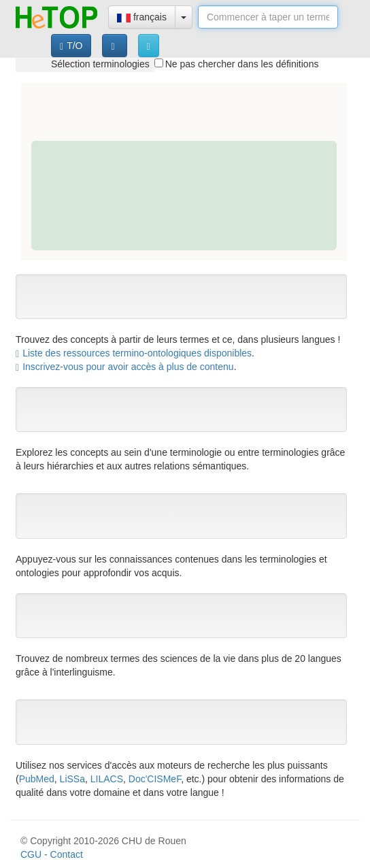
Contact (67, 854)
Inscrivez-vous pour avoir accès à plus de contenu (125, 367)
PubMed (37, 779)
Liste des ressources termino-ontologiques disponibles (134, 353)
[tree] (85, 64)
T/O (71, 46)
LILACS (107, 779)
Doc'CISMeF (155, 779)
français (142, 17)
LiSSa (72, 779)
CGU (31, 854)
